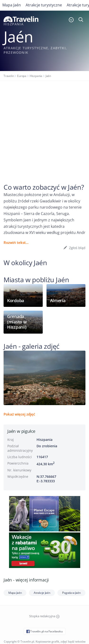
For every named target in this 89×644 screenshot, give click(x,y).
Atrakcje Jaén (42, 593)
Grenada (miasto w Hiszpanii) (17, 322)
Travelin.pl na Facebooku (45, 631)
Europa (22, 76)
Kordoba (16, 300)
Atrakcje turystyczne (44, 5)
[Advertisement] (44, 128)
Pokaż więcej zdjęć (19, 414)
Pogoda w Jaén (71, 593)
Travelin (9, 76)
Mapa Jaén (12, 5)
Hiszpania (36, 76)
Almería (58, 300)
